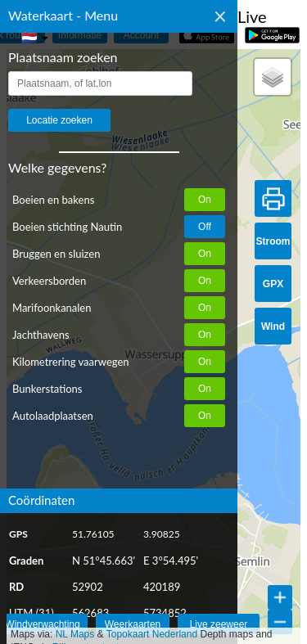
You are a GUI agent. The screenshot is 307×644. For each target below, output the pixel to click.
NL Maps (75, 634)
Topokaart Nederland (152, 634)
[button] (273, 77)
